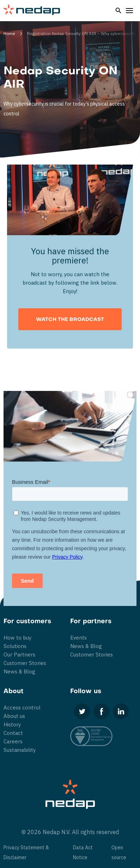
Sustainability (20, 750)
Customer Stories (25, 663)
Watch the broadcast (70, 320)
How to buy (17, 638)
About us (14, 716)
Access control (22, 708)
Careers (13, 741)
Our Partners (19, 655)
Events (78, 638)
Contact (13, 733)
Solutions (15, 646)
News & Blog (19, 671)
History (12, 724)
